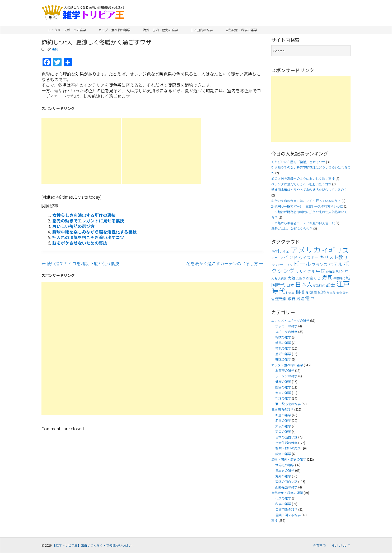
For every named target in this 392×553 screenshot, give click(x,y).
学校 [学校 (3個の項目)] (306, 278)
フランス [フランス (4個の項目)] (320, 264)
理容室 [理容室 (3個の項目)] (290, 293)
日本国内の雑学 (202, 30)
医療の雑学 (283, 387)
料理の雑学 (283, 398)
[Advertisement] (81, 151)
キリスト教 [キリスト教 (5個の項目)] (331, 257)
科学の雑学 (283, 504)
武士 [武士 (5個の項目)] (330, 285)
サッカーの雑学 (286, 326)
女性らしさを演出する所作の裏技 (84, 215)
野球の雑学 (283, 359)
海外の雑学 (283, 476)
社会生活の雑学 (286, 443)
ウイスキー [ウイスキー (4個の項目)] (309, 257)
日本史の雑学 (285, 470)
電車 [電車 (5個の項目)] (310, 298)
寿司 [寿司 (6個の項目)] (327, 277)
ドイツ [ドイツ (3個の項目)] (288, 265)
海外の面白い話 (286, 481)
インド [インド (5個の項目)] (291, 257)
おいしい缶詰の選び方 (73, 226)
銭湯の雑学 (283, 454)
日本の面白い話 (286, 437)
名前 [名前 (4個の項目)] (344, 271)
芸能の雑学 (283, 348)
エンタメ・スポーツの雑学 (67, 30)
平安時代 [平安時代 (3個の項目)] (339, 278)
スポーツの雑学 (286, 332)
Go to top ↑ (341, 545)
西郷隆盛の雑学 (286, 487)
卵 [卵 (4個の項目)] (338, 271)
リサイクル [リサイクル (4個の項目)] (305, 271)
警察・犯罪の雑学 (288, 448)
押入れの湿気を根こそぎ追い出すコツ (88, 237)
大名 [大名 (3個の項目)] (274, 278)
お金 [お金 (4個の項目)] (286, 251)
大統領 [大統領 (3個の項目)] (282, 278)
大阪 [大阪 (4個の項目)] (291, 278)
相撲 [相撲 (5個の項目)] (300, 292)
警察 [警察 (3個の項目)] (339, 293)
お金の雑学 (283, 415)
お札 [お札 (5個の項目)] (276, 251)
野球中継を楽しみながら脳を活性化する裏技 (95, 232)
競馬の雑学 (283, 343)
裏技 (55, 49)
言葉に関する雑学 (288, 515)
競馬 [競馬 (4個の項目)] (313, 292)
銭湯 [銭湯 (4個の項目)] (300, 298)
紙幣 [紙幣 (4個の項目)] (322, 292)
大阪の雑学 (283, 426)
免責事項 (319, 545)
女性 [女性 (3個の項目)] (299, 278)
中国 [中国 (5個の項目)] (321, 271)
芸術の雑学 (283, 354)
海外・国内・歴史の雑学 (160, 30)
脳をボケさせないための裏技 (80, 243)
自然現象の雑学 (286, 509)
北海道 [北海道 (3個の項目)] (331, 272)
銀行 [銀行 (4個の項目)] (292, 298)
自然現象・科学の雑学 (241, 30)
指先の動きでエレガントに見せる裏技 (88, 221)
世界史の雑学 (285, 465)
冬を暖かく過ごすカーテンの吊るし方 (225, 263)
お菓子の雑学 (285, 370)
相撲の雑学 (283, 337)
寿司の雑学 (283, 393)
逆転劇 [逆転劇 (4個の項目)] (281, 298)
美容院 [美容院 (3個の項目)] (331, 293)
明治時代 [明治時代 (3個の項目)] (319, 285)
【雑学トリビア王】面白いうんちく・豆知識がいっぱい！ (94, 545)
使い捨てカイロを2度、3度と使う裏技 (80, 263)
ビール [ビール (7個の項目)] (302, 263)
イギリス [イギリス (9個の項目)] (335, 250)
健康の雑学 (283, 381)
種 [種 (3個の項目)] (307, 293)
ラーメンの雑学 (286, 376)
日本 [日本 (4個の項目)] (290, 285)
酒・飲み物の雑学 (288, 404)
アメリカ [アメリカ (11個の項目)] (305, 250)
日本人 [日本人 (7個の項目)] (304, 284)
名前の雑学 (283, 420)
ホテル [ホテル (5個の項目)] (335, 264)
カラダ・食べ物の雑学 (114, 30)
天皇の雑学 (283, 431)
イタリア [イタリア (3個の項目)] (277, 258)
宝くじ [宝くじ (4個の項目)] (315, 278)
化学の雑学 (283, 498)
